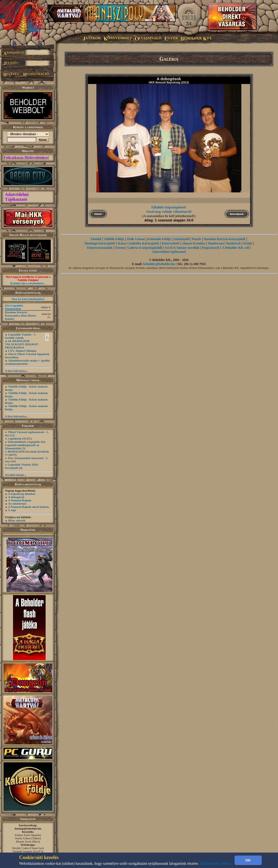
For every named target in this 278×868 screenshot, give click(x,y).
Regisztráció (211, 248)
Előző (98, 214)
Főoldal (96, 239)
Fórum (120, 248)
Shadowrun (216, 243)
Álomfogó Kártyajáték (100, 243)
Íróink (248, 243)
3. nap (12, 510)
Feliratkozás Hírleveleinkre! (26, 158)
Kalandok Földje (159, 239)
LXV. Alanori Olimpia (22, 351)
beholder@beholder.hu (159, 264)
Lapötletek (15, 438)
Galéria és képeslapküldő (145, 248)
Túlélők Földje (114, 239)
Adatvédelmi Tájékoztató (17, 197)
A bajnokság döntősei (22, 494)
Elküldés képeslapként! (169, 207)
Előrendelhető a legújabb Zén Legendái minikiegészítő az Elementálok (25, 445)
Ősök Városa (136, 239)
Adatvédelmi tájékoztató (169, 252)
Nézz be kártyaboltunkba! (28, 299)
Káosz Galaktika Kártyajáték (139, 243)
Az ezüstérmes (17, 504)
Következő (237, 214)
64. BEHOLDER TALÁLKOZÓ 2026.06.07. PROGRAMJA (22, 344)
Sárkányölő (181, 239)
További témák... (15, 475)
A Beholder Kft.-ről (235, 248)
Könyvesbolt (170, 243)
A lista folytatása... (17, 371)
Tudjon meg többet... (217, 864)
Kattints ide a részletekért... (28, 283)
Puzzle (196, 239)
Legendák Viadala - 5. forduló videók (20, 336)
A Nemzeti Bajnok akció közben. (29, 507)
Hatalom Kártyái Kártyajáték (225, 239)
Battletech (233, 243)
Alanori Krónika (193, 243)
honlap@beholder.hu (28, 828)
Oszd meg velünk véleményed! (169, 212)
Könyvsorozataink (100, 248)
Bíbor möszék (17, 520)
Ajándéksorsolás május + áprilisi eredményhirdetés (27, 362)
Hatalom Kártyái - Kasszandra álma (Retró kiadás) (20, 315)
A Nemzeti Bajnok (20, 500)
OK (248, 860)
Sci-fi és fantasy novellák (182, 248)
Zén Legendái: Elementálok (14, 307)
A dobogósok (16, 497)
